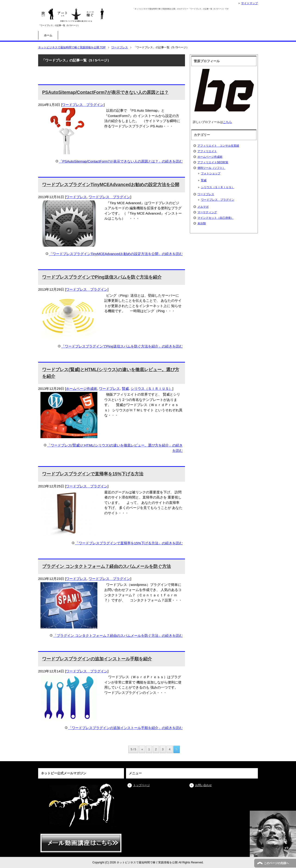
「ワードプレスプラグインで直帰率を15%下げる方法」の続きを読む (129, 543)
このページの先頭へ (276, 863)
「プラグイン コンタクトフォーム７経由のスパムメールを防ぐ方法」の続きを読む (118, 636)
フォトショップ (211, 173)
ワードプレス (76, 197)
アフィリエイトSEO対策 (213, 162)
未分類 (202, 223)
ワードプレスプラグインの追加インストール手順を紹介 (97, 659)
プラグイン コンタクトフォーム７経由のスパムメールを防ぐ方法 (106, 566)
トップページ (142, 785)
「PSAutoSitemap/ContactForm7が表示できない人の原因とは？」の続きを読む (121, 161)
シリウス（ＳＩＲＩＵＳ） (151, 389)
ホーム (48, 35)
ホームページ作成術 (82, 389)
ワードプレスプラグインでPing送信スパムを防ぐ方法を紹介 (102, 277)
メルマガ (203, 207)
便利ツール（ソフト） (211, 168)
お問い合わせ (203, 785)
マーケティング (207, 212)
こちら (227, 122)
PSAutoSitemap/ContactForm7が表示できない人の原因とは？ (105, 92)
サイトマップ (250, 3)
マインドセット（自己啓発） (216, 218)
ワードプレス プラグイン (83, 105)
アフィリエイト (207, 151)
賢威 (125, 389)
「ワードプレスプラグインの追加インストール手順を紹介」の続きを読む (125, 728)
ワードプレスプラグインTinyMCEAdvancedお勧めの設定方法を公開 (111, 185)
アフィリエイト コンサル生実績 (218, 146)
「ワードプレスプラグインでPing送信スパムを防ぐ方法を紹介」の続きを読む (122, 346)
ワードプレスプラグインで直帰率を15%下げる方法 (93, 474)
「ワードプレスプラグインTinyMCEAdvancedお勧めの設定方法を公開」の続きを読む (116, 254)
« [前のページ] (142, 749)
